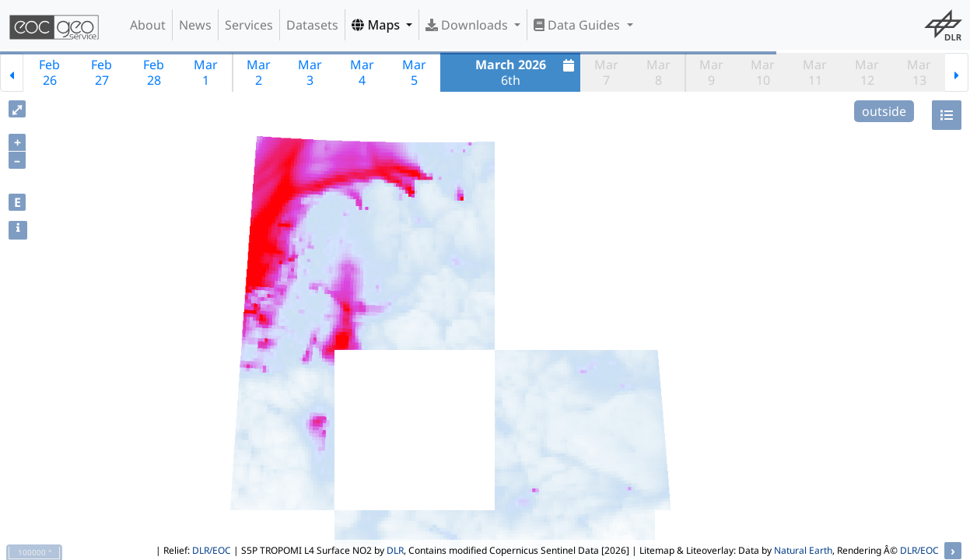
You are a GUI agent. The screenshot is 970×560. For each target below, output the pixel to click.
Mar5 (414, 72)
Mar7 (606, 72)
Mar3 (310, 72)
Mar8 (658, 72)
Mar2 (259, 72)
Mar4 (362, 72)
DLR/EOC (212, 550)
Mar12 (867, 72)
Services (249, 25)
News (195, 25)
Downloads (468, 25)
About (148, 25)
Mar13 (919, 72)
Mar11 (815, 72)
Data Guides (578, 25)
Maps (377, 25)
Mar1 (206, 72)
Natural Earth (803, 550)
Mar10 (763, 72)
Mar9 (711, 72)
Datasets (312, 25)
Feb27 (102, 72)
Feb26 (49, 72)
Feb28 (154, 72)
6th (527, 72)
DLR (395, 550)
